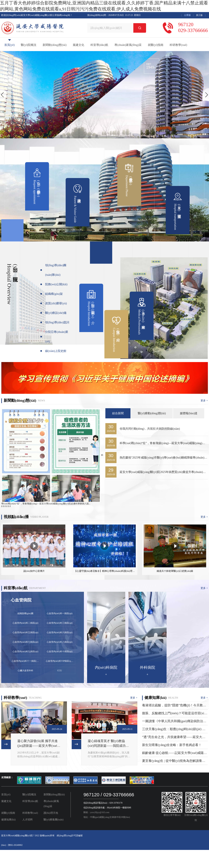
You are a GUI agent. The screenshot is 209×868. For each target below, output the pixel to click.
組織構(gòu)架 (54, 294)
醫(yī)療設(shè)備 (56, 313)
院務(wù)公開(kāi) (56, 284)
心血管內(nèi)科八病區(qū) (60, 642)
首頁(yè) (9, 45)
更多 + (204, 401)
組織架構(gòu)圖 (25, 613)
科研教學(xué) (178, 45)
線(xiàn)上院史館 (56, 351)
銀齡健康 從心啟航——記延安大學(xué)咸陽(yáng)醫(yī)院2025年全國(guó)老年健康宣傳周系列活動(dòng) (174, 753)
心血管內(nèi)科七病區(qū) (25, 642)
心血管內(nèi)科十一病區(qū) (26, 661)
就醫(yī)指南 (156, 45)
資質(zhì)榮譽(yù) (56, 303)
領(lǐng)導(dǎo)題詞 (57, 322)
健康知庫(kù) (9, 820)
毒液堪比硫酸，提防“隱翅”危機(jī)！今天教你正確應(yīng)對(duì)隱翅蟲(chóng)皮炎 (174, 706)
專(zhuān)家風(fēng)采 (128, 45)
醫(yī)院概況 (29, 45)
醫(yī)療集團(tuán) (53, 820)
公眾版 (187, 15)
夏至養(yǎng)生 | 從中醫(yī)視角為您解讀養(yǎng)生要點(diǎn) (172, 761)
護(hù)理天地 (51, 813)
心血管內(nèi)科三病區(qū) (60, 623)
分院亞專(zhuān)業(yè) (57, 337)
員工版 (199, 15)
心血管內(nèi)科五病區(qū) (25, 632)
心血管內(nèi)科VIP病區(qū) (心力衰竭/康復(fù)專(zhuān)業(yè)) (60, 661)
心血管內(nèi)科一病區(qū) (60, 613)
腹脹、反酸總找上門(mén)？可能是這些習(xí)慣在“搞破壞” (174, 713)
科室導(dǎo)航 (99, 45)
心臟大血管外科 (25, 671)
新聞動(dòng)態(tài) (55, 45)
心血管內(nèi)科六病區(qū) (60, 632)
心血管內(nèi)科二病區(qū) (25, 623)
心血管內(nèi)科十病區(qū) (60, 652)
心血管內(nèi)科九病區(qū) (25, 652)
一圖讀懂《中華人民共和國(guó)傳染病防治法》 (173, 721)
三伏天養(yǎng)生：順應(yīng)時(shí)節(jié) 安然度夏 (174, 729)
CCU (60, 671)
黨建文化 (79, 45)
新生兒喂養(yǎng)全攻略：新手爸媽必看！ (172, 745)
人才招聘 (27, 820)
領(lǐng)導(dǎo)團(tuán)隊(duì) (56, 270)
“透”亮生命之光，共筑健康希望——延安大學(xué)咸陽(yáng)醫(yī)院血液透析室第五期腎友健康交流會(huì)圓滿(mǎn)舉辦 (174, 737)
